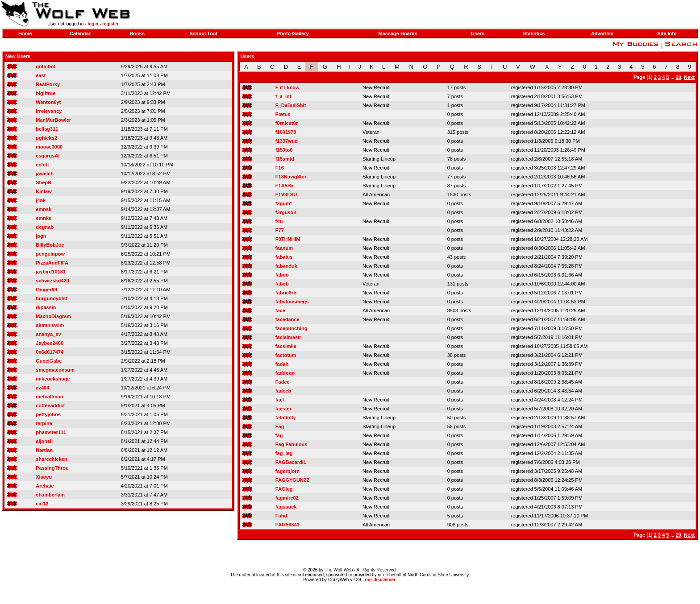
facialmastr (288, 337)
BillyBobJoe (50, 245)
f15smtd (285, 159)
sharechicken (51, 459)
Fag (280, 426)
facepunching (292, 328)
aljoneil (44, 441)
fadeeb (283, 391)
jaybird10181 (51, 272)
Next (689, 77)
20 (679, 77)
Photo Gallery (293, 33)
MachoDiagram (53, 316)
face (280, 310)
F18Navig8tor (291, 177)
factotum (286, 355)
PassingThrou (52, 468)
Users (478, 33)
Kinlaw (44, 191)
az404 (42, 388)
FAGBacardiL (291, 462)
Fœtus (283, 114)
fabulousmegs (292, 302)
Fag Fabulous (292, 444)
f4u (279, 221)
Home (25, 33)
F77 (280, 230)
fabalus (284, 257)
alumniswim (50, 325)
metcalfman (49, 397)
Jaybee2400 (50, 343)
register (110, 24)
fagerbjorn (287, 471)
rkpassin (46, 307)
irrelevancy (49, 111)
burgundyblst (51, 298)
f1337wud (287, 141)
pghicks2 (46, 138)
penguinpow (50, 254)
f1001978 (286, 132)
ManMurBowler (53, 120)
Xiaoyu (44, 477)
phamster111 (51, 432)
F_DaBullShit (291, 105)
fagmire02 (287, 498)
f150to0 (284, 150)
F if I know (287, 87)
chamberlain (50, 495)
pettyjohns (48, 414)
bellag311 (47, 129)
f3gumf (284, 203)
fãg (279, 435)
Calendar (80, 33)
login (93, 24)
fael (280, 400)
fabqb (282, 284)
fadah (282, 364)
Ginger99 (46, 290)
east (41, 75)
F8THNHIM (288, 239)
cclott (42, 165)
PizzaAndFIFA (52, 263)
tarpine (44, 423)
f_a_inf (283, 96)
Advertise (602, 33)
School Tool (203, 33)
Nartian (44, 450)
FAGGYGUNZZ (292, 480)
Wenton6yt (48, 102)
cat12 (42, 504)
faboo (282, 275)
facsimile (286, 346)
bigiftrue (46, 93)
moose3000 (49, 147)
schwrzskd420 (52, 281)
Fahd (281, 516)
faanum (284, 248)
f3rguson (286, 212)
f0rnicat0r (287, 123)
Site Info (667, 33)
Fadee (283, 382)
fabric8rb (286, 293)
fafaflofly (286, 418)
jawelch (45, 174)
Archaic (45, 486)
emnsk (44, 209)
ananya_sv (48, 334)
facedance (287, 319)
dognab (45, 227)
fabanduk (286, 266)
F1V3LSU (286, 194)
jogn (41, 236)
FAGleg (284, 489)
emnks (44, 218)
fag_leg (284, 453)
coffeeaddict (50, 405)
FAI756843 (287, 525)
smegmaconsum (55, 370)
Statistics (534, 33)
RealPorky (48, 84)
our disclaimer (380, 580)
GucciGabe (49, 361)
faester (283, 409)
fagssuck (286, 507)
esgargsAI (48, 156)
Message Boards (398, 33)
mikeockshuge (53, 379)
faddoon (285, 373)
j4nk (41, 200)
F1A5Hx (285, 186)
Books (137, 33)
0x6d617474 (50, 352)
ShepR (44, 182)
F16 (280, 168)
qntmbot (46, 66)
